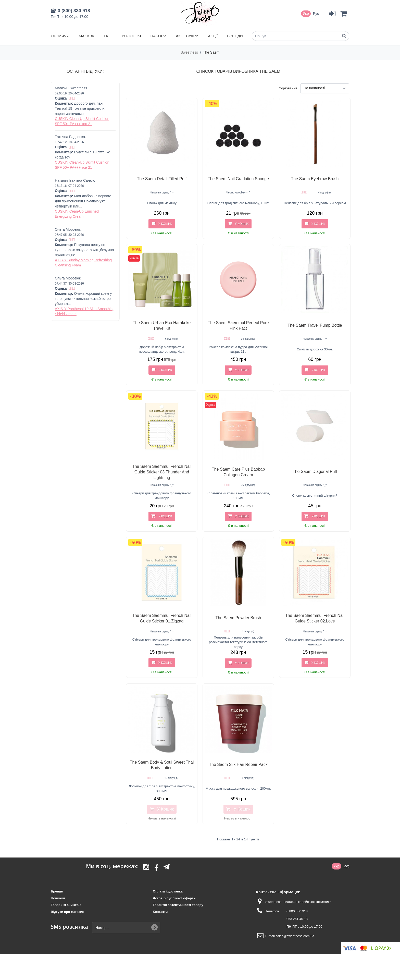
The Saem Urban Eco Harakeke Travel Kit (162, 326)
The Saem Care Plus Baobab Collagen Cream (238, 472)
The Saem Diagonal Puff (315, 471)
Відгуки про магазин (67, 912)
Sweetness (190, 52)
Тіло (108, 36)
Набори (158, 36)
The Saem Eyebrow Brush (315, 179)
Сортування (288, 88)
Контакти (160, 912)
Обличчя (60, 36)
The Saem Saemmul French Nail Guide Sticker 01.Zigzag (162, 618)
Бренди (235, 36)
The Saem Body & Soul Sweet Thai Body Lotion (162, 765)
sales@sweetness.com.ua (295, 936)
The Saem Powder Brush (238, 618)
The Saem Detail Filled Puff (162, 179)
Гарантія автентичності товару (178, 905)
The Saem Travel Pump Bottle (315, 325)
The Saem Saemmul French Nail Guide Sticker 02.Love (315, 618)
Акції (213, 36)
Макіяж (86, 36)
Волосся (132, 36)
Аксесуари (187, 36)
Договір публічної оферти (174, 898)
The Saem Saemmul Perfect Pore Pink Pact (238, 326)
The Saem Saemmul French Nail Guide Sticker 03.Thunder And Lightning (162, 472)
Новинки (58, 898)
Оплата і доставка (168, 891)
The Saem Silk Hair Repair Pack (238, 764)
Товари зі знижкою (66, 905)
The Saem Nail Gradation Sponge (238, 179)
